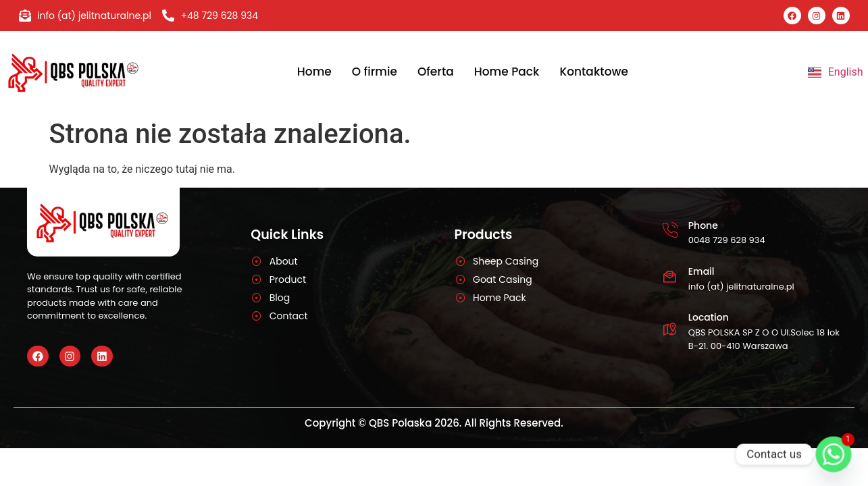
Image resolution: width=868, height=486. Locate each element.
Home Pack (507, 72)
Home (314, 72)
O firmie (375, 72)
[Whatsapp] (834, 454)
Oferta (436, 72)
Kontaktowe (594, 72)
